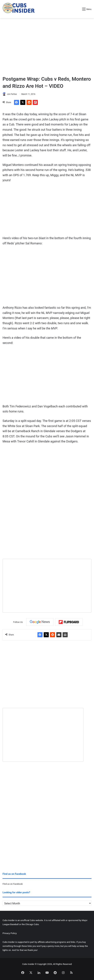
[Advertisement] (47, 45)
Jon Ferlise (12, 94)
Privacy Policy (10, 933)
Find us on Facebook (13, 884)
